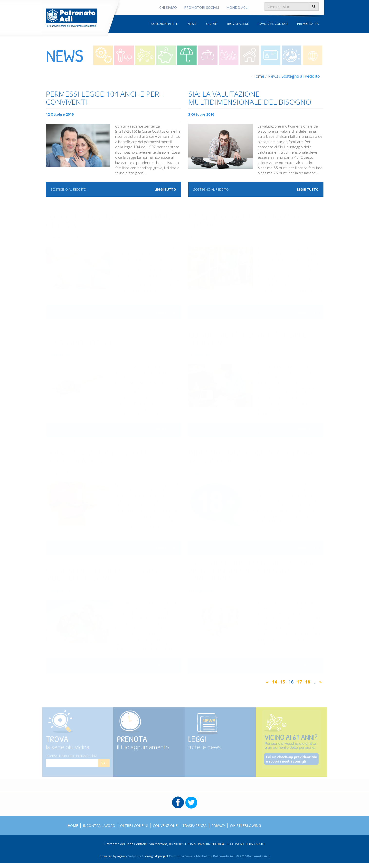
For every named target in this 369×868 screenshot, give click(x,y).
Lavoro (103, 55)
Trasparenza (194, 826)
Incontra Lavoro (99, 826)
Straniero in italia (271, 55)
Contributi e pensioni (145, 55)
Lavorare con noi (273, 24)
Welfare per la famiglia (229, 55)
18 (308, 682)
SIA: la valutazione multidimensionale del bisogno (250, 98)
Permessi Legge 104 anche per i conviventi (104, 98)
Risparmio (166, 55)
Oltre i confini (292, 55)
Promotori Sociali (202, 7)
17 (299, 682)
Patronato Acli (71, 18)
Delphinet (135, 856)
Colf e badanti (250, 55)
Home (258, 76)
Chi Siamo (168, 7)
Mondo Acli (237, 7)
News (192, 24)
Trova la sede (238, 24)
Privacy (218, 826)
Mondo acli (312, 55)
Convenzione (165, 826)
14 (274, 682)
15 (283, 682)
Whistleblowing (245, 826)
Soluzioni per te (165, 24)
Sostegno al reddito (187, 55)
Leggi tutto (165, 189)
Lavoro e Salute (124, 55)
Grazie (211, 24)
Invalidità (208, 55)
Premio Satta (308, 24)
